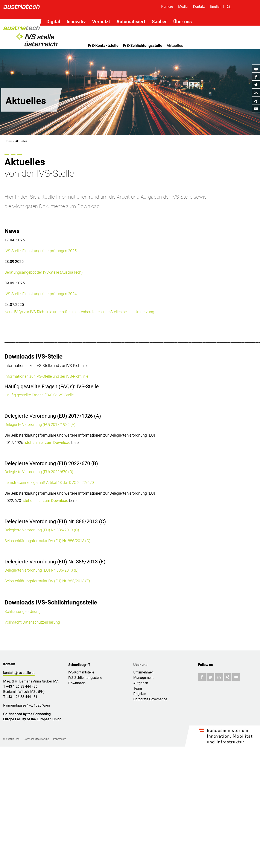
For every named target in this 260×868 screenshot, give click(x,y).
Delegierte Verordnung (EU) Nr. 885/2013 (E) (42, 570)
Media (183, 7)
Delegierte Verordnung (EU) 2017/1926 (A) (40, 424)
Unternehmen (143, 672)
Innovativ (76, 22)
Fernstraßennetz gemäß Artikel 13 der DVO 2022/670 (49, 482)
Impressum (60, 739)
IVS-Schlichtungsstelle (143, 45)
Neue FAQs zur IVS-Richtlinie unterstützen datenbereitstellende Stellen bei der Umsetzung (79, 312)
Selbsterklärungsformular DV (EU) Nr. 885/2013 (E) (47, 581)
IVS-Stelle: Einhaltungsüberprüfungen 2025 (41, 251)
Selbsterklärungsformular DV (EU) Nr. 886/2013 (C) (47, 541)
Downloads (77, 683)
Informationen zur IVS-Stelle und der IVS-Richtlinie (46, 376)
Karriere (167, 7)
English (216, 7)
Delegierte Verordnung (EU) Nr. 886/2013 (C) (42, 530)
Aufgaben (141, 683)
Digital (53, 22)
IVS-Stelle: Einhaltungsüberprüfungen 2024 (41, 294)
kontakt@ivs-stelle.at (19, 673)
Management (143, 678)
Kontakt (199, 7)
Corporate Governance (150, 699)
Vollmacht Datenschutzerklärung (32, 622)
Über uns (182, 22)
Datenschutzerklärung (36, 739)
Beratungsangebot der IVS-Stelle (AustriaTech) (44, 272)
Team (138, 688)
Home (8, 141)
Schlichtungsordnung (23, 611)
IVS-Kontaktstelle (103, 45)
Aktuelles (175, 45)
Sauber (159, 22)
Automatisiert (131, 22)
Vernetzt (101, 22)
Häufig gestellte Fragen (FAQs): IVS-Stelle (39, 395)
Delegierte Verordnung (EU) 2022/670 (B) (39, 472)
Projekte (139, 694)
